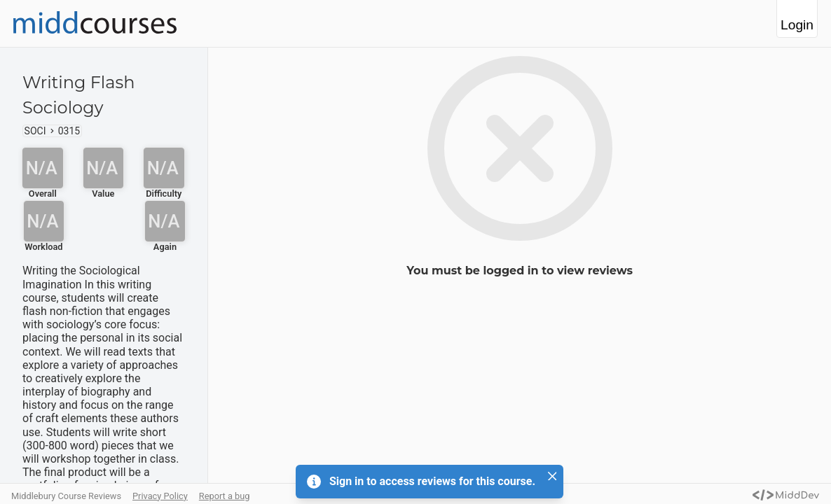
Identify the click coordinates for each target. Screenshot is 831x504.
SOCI (35, 131)
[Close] (552, 476)
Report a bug (225, 496)
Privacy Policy (160, 496)
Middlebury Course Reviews (66, 496)
